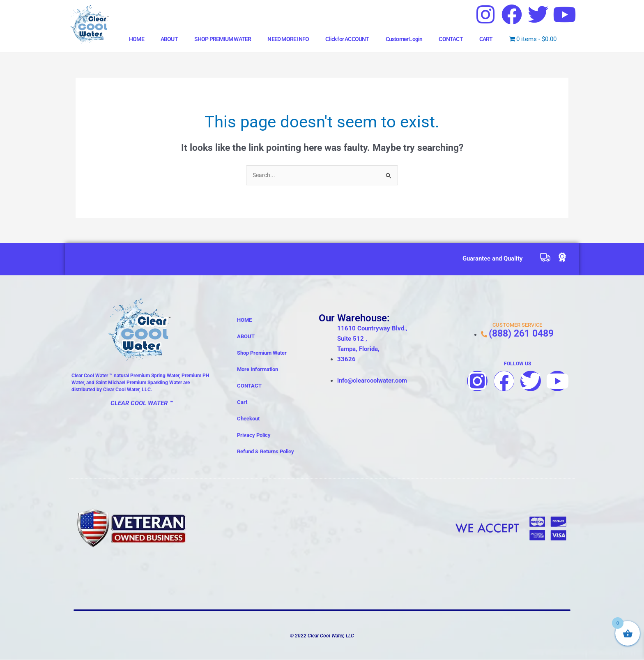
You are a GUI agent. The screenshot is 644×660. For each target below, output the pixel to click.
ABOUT (169, 39)
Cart (242, 403)
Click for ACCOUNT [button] (347, 39)
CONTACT (451, 39)
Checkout (248, 419)
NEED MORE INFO (288, 39)
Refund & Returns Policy (266, 452)
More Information (258, 370)
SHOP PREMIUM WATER (223, 39)
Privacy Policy (254, 436)
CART (486, 39)
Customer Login (404, 39)
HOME (137, 39)
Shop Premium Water (262, 354)
